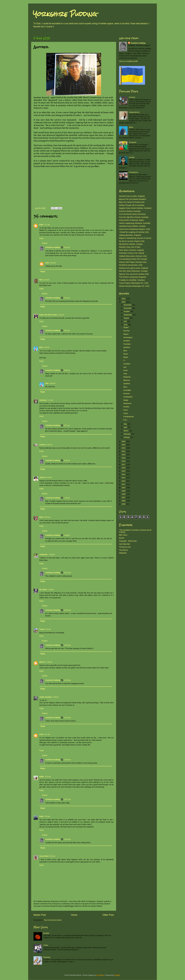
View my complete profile (128, 61)
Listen (126, 413)
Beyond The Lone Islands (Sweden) (133, 199)
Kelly (41, 816)
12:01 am (67, 573)
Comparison (133, 172)
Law (125, 367)
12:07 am (67, 799)
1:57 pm (48, 629)
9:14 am (67, 247)
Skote (131, 127)
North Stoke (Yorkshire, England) (131, 250)
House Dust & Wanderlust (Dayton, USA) (135, 229)
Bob (41, 347)
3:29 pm (56, 697)
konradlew (100, 975)
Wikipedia (123, 553)
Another (126, 407)
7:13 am (50, 400)
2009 (124, 491)
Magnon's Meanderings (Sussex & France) (135, 238)
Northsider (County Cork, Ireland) (132, 253)
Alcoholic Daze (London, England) (132, 196)
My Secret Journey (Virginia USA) (132, 241)
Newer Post (40, 915)
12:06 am (67, 760)
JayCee (42, 477)
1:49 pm (51, 590)
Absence (127, 380)
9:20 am (53, 263)
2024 (124, 441)
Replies (45, 243)
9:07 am (67, 425)
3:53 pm (52, 856)
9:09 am (67, 331)
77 (124, 360)
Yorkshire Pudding (65, 14)
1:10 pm (67, 498)
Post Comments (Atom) (53, 920)
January (127, 437)
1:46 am (46, 280)
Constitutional (128, 417)
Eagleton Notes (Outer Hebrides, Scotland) (135, 208)
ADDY (42, 777)
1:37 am (47, 225)
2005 (124, 504)
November (128, 308)
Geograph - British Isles (128, 541)
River (41, 517)
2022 (124, 448)
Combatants (128, 397)
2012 (124, 481)
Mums (126, 354)
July (126, 321)
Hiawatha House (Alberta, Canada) (132, 226)
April (126, 427)
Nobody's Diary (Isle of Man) (130, 247)
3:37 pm (47, 734)
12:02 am (67, 610)
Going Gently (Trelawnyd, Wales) (131, 220)
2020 (124, 455)
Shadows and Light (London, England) (133, 268)
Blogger (117, 975)
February (127, 434)
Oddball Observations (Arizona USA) (133, 256)
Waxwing (47, 957)
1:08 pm (67, 535)
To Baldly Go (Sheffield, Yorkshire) (132, 280)
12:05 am (67, 680)
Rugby (126, 400)
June (126, 325)
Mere (125, 351)
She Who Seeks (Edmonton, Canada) (133, 271)
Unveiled (127, 364)
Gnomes (132, 97)
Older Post (108, 915)
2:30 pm (49, 662)
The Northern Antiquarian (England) (132, 277)
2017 (124, 464)
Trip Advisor (123, 550)
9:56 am (47, 517)
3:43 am (46, 347)
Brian (125, 387)
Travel (42, 629)
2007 (124, 497)
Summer (126, 331)
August (127, 318)
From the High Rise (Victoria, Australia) (134, 217)
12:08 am (67, 839)
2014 (124, 474)
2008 (124, 494)
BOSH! (122, 538)
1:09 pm (67, 460)
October (127, 311)
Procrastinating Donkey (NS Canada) (133, 259)
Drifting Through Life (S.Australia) (132, 205)
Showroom (127, 403)
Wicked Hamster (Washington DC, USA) (134, 286)
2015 (124, 471)
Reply (41, 238)
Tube (125, 374)
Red (41, 280)
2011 (124, 484)
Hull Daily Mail (124, 544)
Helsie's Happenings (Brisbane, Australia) (135, 223)
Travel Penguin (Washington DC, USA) (134, 283)
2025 (124, 302)
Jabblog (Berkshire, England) (130, 235)
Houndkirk (127, 390)
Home (74, 915)
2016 (124, 468)
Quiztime (127, 347)
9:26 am (49, 445)
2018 (124, 461)
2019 (124, 458)
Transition (127, 344)
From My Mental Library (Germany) (132, 214)
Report (126, 334)
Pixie (41, 734)
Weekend (127, 377)
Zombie (132, 157)
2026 (124, 299)
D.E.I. (125, 420)
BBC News (123, 535)
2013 (124, 478)
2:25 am (61, 315)
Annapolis (133, 142)
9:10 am (67, 298)
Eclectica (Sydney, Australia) (130, 211)
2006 (124, 501)
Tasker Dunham (46, 697)
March (126, 431)
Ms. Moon (43, 590)
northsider (44, 554)
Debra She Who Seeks (48, 315)
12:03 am (67, 645)
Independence (134, 112)
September (128, 315)
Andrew (42, 445)
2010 (124, 488)
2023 (124, 445)
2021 (124, 451)
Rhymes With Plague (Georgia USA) (133, 262)
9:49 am (49, 477)
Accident (127, 341)
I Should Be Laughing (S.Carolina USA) (134, 232)
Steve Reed (44, 856)
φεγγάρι (46, 933)
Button (126, 357)
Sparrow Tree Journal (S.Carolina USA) (134, 274)
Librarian (43, 400)
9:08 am (67, 370)
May (126, 424)
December (128, 305)
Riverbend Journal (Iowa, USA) (131, 265)
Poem (126, 370)
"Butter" (126, 327)
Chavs (46, 945)
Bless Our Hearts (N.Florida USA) (132, 202)
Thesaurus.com (125, 547)
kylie (41, 225)
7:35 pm (47, 816)
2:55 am (52, 383)
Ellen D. (42, 662)
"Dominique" (128, 337)
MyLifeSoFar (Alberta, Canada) (131, 244)
